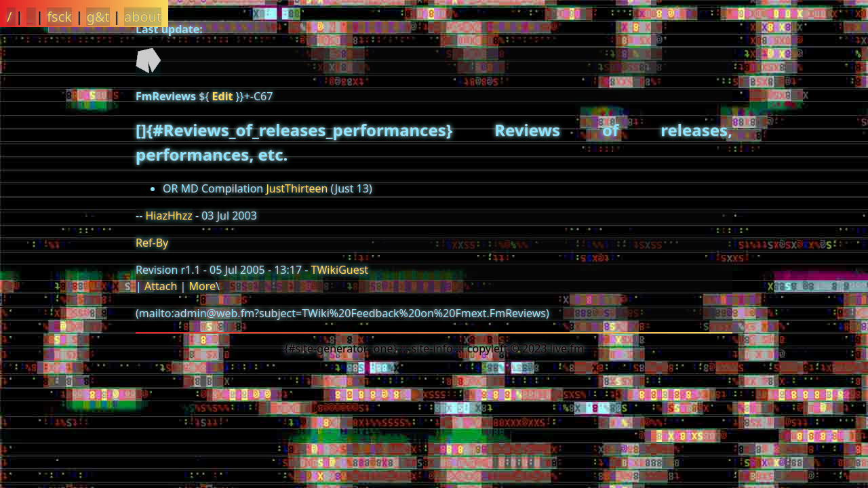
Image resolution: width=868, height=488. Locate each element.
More (202, 286)
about (143, 17)
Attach (161, 286)
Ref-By (152, 243)
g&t (98, 17)
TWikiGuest (340, 270)
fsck (59, 17)
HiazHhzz (169, 216)
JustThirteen (297, 188)
